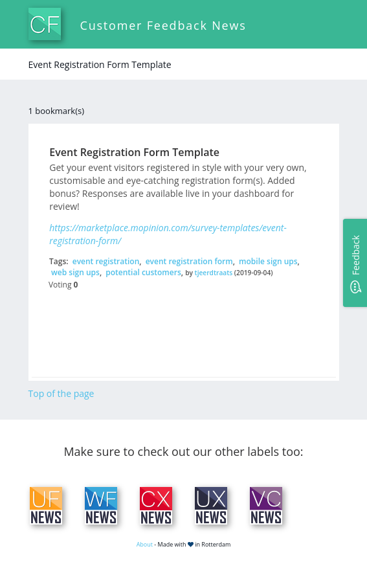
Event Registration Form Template (134, 152)
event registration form (189, 261)
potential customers (143, 272)
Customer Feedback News (163, 25)
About (145, 544)
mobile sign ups (268, 261)
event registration (106, 261)
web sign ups (75, 272)
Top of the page (61, 393)
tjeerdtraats (214, 273)
